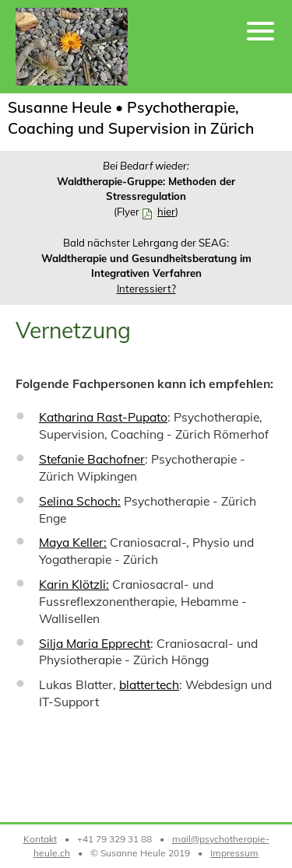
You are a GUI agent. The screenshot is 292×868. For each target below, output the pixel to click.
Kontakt (40, 839)
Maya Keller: (73, 542)
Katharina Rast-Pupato (103, 417)
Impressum (234, 853)
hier (166, 212)
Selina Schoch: (80, 501)
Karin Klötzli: (74, 584)
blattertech (149, 684)
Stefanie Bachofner (92, 459)
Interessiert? (146, 289)
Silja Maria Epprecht (95, 643)
